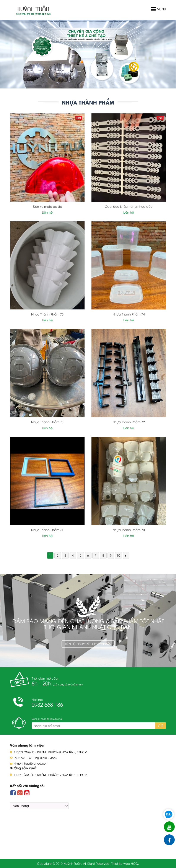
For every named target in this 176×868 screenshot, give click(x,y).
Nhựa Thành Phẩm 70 (129, 530)
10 (118, 555)
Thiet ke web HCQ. (125, 863)
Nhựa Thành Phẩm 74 (129, 314)
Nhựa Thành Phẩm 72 (129, 422)
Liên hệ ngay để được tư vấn (88, 644)
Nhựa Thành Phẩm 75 (47, 314)
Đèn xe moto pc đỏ (47, 206)
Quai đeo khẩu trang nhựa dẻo (129, 206)
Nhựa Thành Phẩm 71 (47, 530)
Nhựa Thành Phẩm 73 (47, 422)
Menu (158, 9)
